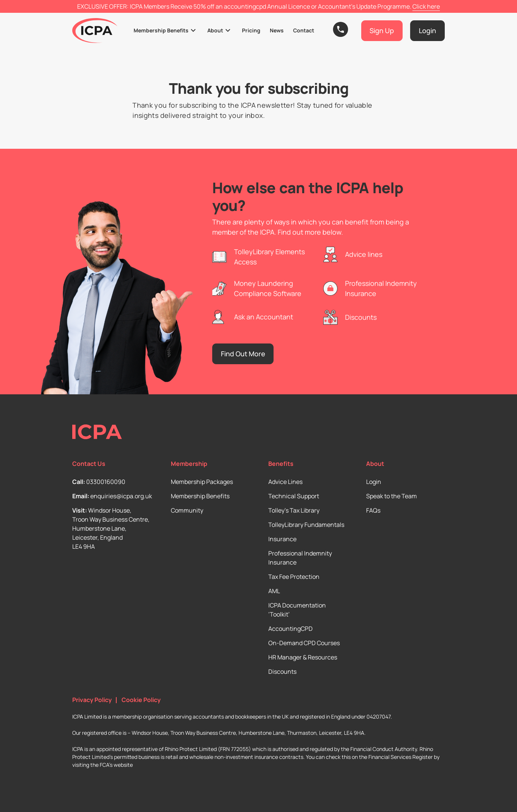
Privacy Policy (92, 700)
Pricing (251, 30)
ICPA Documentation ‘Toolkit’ (297, 610)
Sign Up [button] (382, 31)
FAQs (373, 510)
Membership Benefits (161, 30)
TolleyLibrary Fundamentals (306, 525)
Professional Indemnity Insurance (300, 558)
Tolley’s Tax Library (294, 510)
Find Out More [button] (243, 354)
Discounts (282, 672)
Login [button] (427, 31)
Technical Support (294, 496)
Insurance (282, 539)
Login (374, 482)
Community (187, 510)
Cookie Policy (141, 700)
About (215, 30)
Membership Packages (202, 482)
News (277, 30)
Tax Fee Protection (294, 577)
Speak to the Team (392, 496)
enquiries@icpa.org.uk (121, 496)
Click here (426, 6)
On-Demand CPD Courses (304, 643)
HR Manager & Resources (303, 657)
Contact (304, 30)
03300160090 (106, 482)
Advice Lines (285, 482)
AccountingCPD (290, 629)
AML (274, 591)
